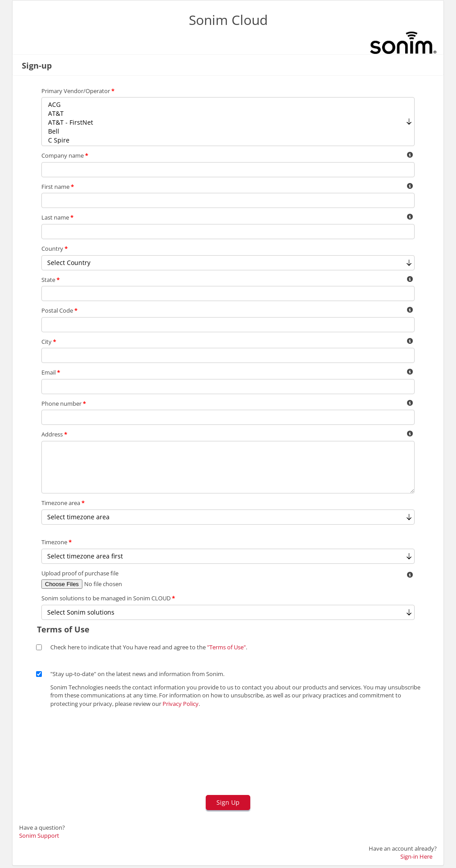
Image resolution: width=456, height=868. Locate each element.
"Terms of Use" (226, 647)
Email (51, 372)
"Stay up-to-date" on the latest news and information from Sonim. (137, 674)
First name (58, 187)
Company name (65, 155)
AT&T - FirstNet (228, 122)
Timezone (57, 542)
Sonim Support (39, 835)
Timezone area (63, 503)
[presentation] (96, 755)
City (49, 342)
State (51, 280)
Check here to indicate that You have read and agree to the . (149, 647)
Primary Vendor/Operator (78, 91)
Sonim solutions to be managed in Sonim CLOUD (108, 598)
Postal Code (59, 310)
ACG (228, 105)
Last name (57, 217)
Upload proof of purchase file (80, 573)
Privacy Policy (181, 704)
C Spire (228, 140)
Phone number (64, 403)
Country (55, 249)
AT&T (228, 114)
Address (54, 434)
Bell (228, 131)
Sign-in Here (416, 856)
